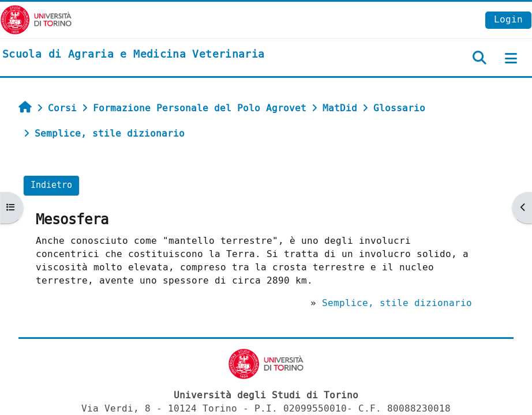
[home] (133, 55)
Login (508, 19)
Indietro (51, 185)
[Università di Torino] (36, 19)
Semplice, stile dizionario (397, 303)
